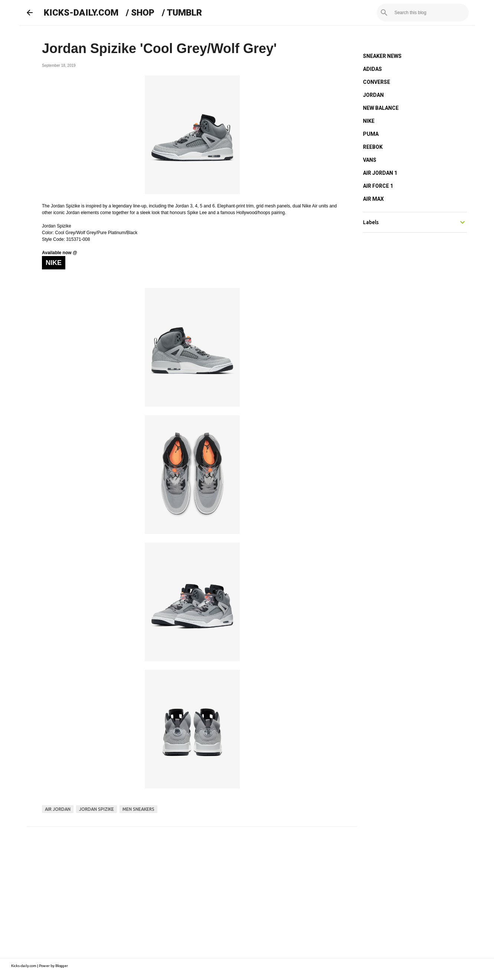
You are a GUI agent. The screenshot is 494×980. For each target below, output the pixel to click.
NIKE (369, 121)
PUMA (371, 134)
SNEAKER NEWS (382, 56)
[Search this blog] (430, 13)
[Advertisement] (192, 890)
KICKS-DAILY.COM (81, 13)
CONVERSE (377, 82)
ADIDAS (372, 69)
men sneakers (138, 809)
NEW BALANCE (381, 108)
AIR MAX (373, 199)
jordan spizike (96, 809)
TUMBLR (184, 13)
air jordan (58, 809)
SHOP (143, 13)
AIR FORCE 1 (378, 186)
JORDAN (373, 95)
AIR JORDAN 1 (380, 173)
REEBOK (373, 147)
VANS (370, 160)
